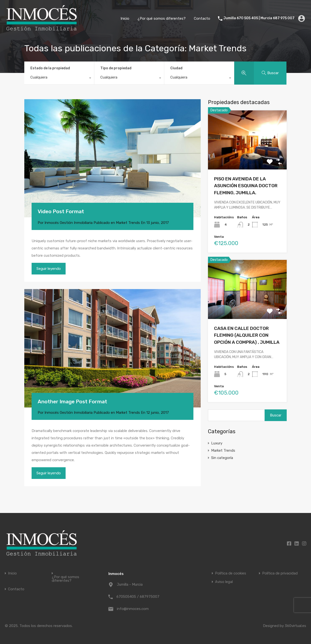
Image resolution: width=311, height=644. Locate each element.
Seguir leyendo (49, 269)
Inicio (125, 18)
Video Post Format (61, 211)
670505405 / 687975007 (138, 597)
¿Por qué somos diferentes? (162, 18)
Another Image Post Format (72, 401)
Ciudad (176, 68)
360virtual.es (295, 626)
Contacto (202, 18)
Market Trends (128, 223)
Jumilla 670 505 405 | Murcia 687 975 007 (259, 18)
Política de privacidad (280, 573)
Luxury (217, 443)
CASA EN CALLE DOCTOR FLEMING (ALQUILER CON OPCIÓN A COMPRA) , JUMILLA (247, 335)
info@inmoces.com (133, 609)
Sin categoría (222, 458)
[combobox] (59, 79)
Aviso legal (224, 582)
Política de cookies (231, 573)
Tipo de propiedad (116, 68)
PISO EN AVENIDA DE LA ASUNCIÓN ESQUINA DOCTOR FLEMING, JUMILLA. (246, 186)
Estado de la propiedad (50, 68)
